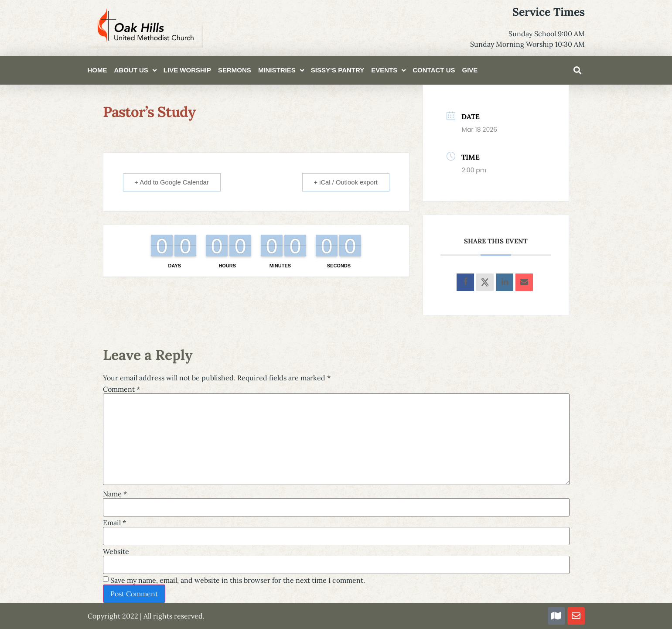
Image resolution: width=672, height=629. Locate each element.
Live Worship (187, 70)
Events (388, 70)
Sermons (235, 70)
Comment (121, 389)
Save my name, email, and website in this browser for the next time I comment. (238, 580)
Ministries (281, 70)
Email (114, 523)
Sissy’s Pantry (338, 70)
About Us (135, 70)
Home (97, 70)
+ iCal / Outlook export (344, 182)
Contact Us (434, 70)
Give (470, 70)
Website (116, 551)
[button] (577, 70)
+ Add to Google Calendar (173, 182)
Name (115, 494)
